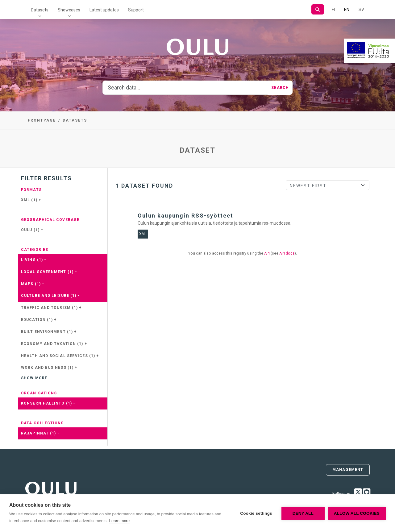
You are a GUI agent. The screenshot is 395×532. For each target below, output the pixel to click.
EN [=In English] (347, 10)
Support (136, 10)
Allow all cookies (357, 513)
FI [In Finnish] (333, 10)
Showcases (69, 10)
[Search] (318, 9)
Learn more (119, 521)
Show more (34, 378)
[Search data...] (185, 88)
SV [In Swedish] (361, 10)
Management (348, 470)
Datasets (40, 10)
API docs (287, 253)
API (267, 253)
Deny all (303, 513)
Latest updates (104, 10)
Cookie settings (256, 513)
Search (280, 88)
